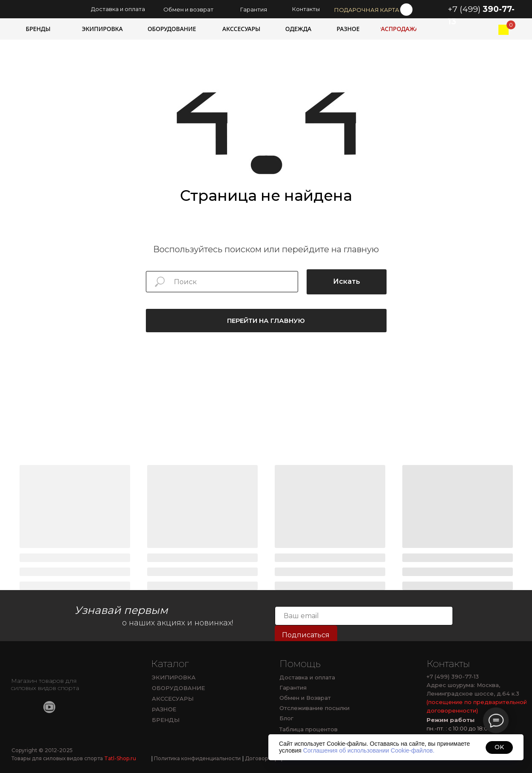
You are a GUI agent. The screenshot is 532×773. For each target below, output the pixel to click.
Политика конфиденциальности (196, 758)
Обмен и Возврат (305, 698)
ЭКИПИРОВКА (174, 677)
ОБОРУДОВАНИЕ (178, 688)
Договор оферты (267, 758)
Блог (286, 718)
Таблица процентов (309, 729)
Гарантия (293, 687)
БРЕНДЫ (166, 720)
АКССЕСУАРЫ (173, 699)
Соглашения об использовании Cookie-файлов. (369, 750)
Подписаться (306, 635)
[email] (364, 616)
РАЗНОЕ (164, 709)
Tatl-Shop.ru (120, 758)
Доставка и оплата (307, 677)
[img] (504, 30)
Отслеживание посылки (314, 708)
